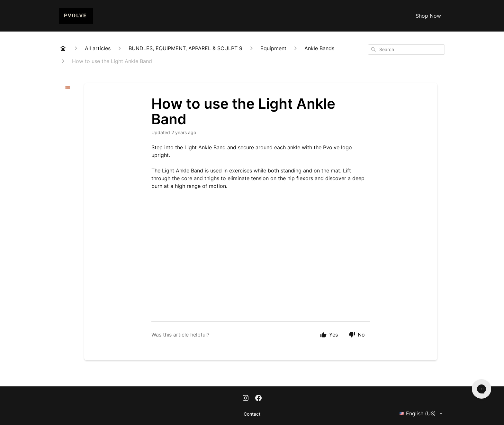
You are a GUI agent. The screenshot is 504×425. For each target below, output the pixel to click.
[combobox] (406, 50)
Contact (252, 414)
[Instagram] (246, 399)
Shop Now (428, 16)
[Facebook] (258, 399)
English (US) (422, 413)
